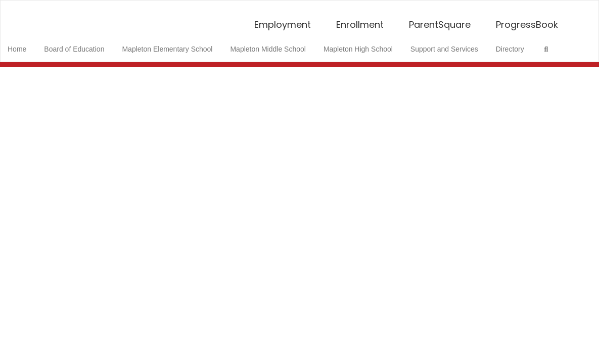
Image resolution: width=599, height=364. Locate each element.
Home (33, 44)
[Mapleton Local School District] (300, 7)
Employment (283, 19)
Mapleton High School (364, 44)
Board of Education (87, 44)
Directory (511, 44)
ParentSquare (440, 19)
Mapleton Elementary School (178, 44)
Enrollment (360, 19)
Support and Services (447, 44)
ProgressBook (527, 19)
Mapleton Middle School (276, 44)
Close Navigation (50, 73)
